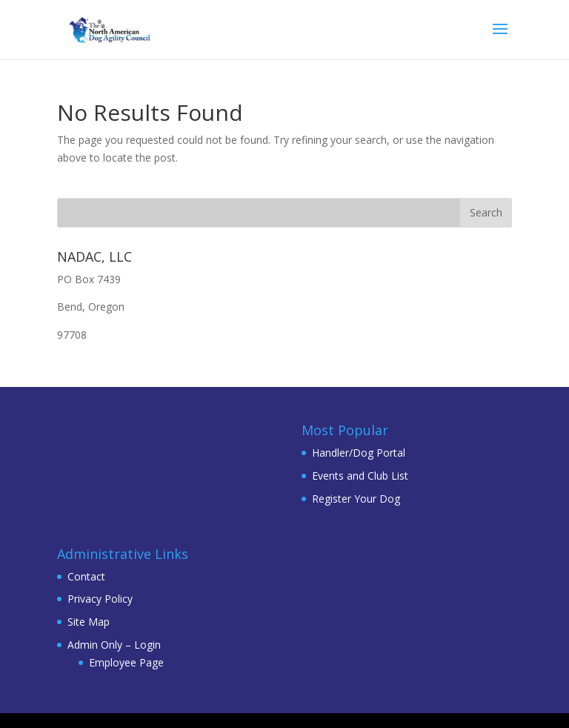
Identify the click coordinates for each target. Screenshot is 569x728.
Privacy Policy (100, 599)
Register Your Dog (356, 499)
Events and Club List (360, 476)
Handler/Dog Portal (359, 453)
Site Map (89, 622)
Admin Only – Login (114, 645)
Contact (86, 576)
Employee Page (126, 662)
